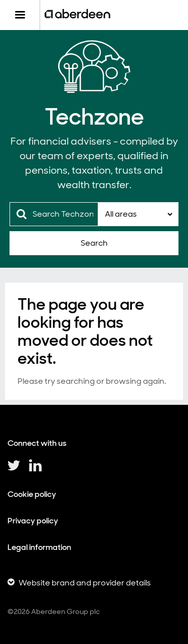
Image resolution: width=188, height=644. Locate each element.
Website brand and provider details (85, 583)
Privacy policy (33, 521)
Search (94, 243)
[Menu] (20, 15)
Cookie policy (32, 494)
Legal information (39, 547)
